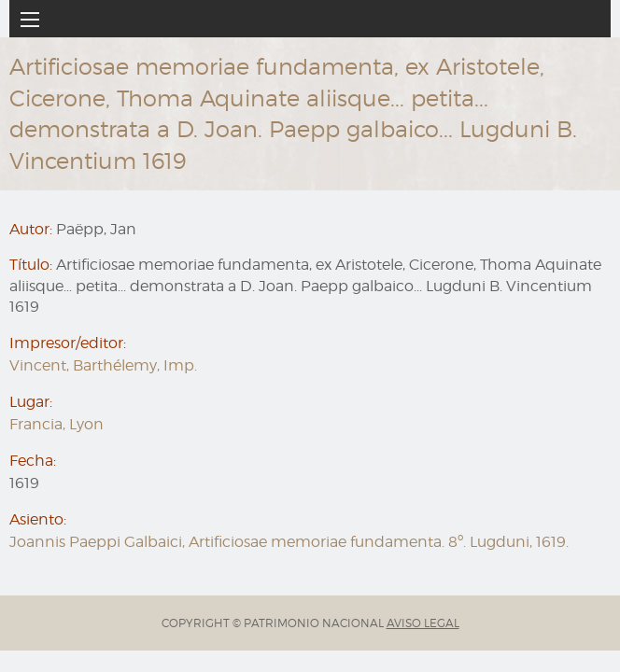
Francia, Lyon (56, 424)
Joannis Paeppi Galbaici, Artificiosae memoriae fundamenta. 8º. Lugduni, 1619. (289, 542)
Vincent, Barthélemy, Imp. (103, 365)
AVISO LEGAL (423, 623)
